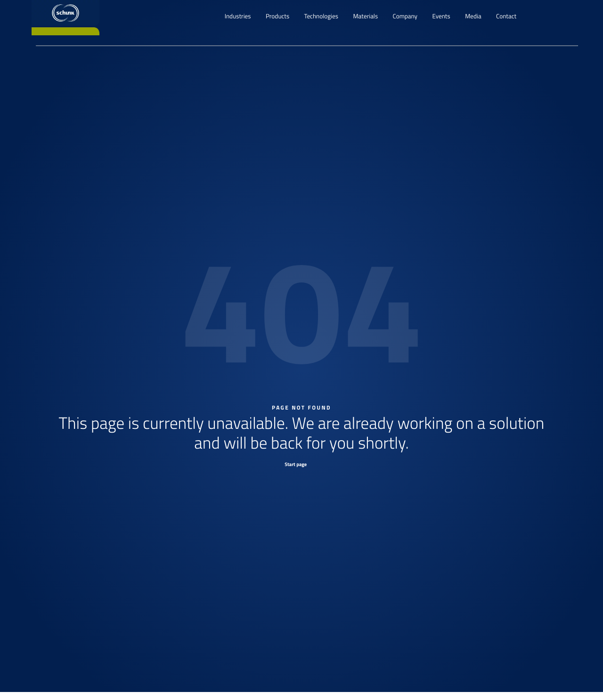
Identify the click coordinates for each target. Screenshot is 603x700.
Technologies (321, 16)
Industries (238, 16)
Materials (365, 16)
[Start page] (301, 464)
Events (441, 16)
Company (405, 16)
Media (473, 16)
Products (277, 16)
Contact (506, 16)
